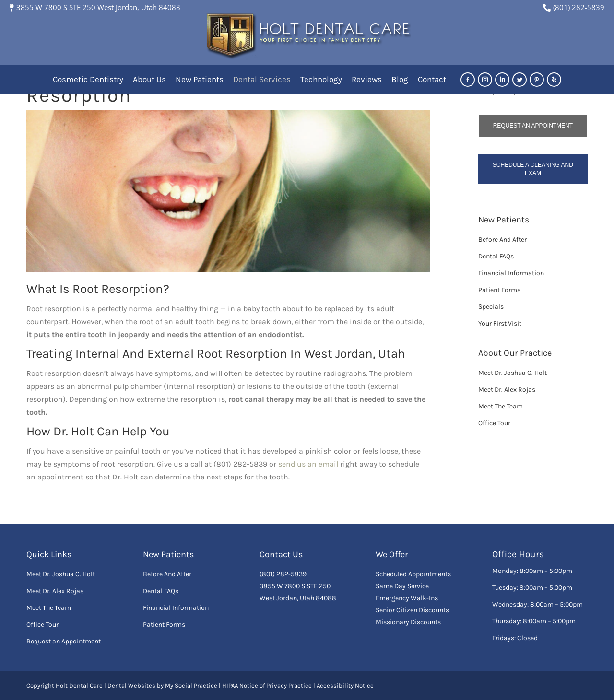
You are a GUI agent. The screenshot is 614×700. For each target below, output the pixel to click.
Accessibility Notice (345, 685)
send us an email (308, 464)
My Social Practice (190, 685)
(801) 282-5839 (574, 7)
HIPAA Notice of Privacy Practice (267, 685)
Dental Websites (131, 685)
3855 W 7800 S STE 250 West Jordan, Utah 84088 (95, 7)
